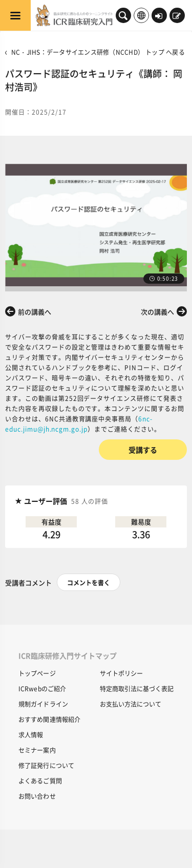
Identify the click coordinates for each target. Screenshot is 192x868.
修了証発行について (46, 765)
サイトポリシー (121, 673)
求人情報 (31, 735)
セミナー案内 (37, 750)
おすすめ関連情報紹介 (49, 719)
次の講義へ (157, 312)
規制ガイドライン (43, 704)
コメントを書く (89, 583)
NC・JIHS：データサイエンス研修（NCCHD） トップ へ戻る (98, 52)
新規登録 (177, 16)
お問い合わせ (37, 796)
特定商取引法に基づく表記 (137, 689)
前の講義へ (35, 312)
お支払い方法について (131, 704)
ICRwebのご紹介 (42, 689)
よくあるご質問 (40, 781)
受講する (143, 450)
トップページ (37, 673)
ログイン (159, 16)
